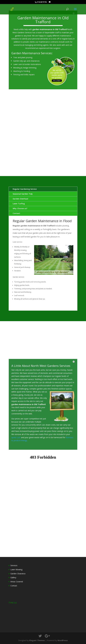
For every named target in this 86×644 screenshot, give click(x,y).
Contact (16, 213)
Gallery (13, 577)
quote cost (16, 437)
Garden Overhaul (20, 199)
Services (14, 565)
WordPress (63, 640)
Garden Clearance (18, 574)
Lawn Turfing (19, 204)
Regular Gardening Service (25, 189)
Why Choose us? (20, 208)
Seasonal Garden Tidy (23, 194)
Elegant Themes (37, 640)
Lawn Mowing (16, 569)
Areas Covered (17, 582)
